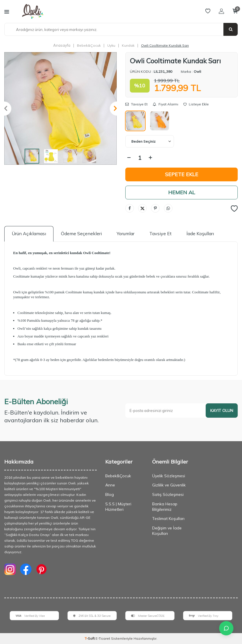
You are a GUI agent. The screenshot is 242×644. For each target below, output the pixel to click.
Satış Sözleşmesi (168, 494)
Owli (197, 71)
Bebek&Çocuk (89, 45)
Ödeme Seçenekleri (81, 233)
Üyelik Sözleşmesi (169, 476)
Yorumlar (126, 233)
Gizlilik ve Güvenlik (169, 485)
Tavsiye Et (136, 104)
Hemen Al (182, 192)
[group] (61, 108)
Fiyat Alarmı (165, 104)
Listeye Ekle (196, 104)
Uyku (111, 45)
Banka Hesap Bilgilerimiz (165, 507)
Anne (110, 485)
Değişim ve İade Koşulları (167, 531)
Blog (110, 494)
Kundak (128, 45)
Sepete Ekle (182, 174)
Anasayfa (62, 45)
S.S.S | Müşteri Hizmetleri (118, 507)
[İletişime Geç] (226, 628)
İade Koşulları (200, 233)
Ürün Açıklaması (29, 233)
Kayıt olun (222, 411)
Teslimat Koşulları (168, 519)
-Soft (90, 638)
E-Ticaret (103, 638)
